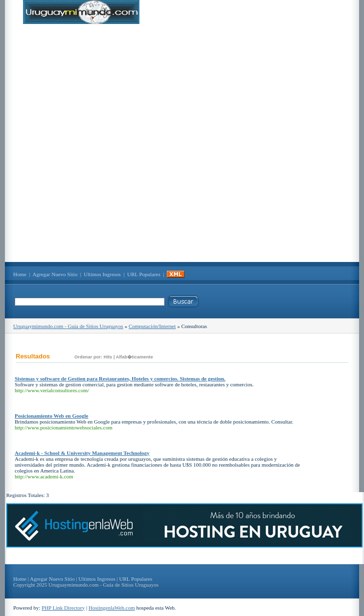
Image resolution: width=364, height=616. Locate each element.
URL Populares (144, 274)
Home (20, 274)
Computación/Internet (152, 326)
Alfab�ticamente (135, 357)
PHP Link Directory (63, 608)
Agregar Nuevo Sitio (55, 274)
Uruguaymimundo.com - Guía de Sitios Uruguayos (68, 326)
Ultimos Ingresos (102, 274)
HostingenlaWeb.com (112, 608)
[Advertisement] (113, 143)
